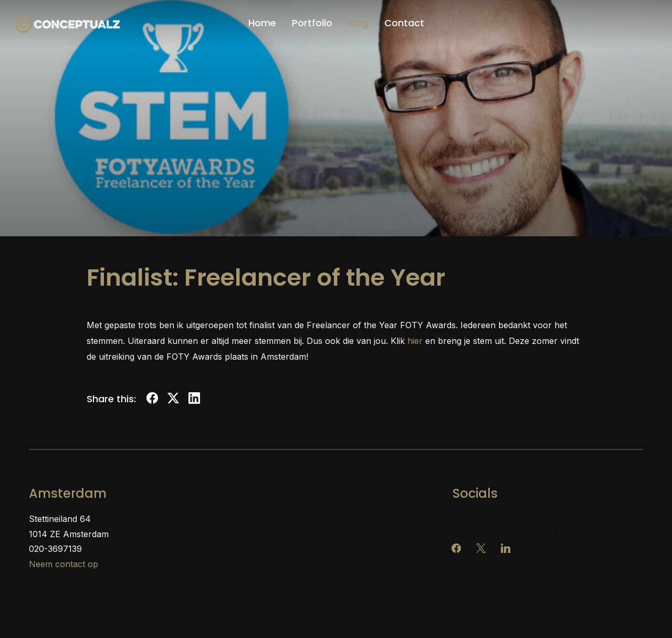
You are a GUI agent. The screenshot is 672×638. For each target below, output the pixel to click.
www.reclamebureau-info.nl (508, 519)
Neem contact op (64, 564)
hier (415, 341)
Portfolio (312, 23)
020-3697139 (55, 549)
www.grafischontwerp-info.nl (511, 534)
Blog (358, 23)
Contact (404, 23)
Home (262, 23)
